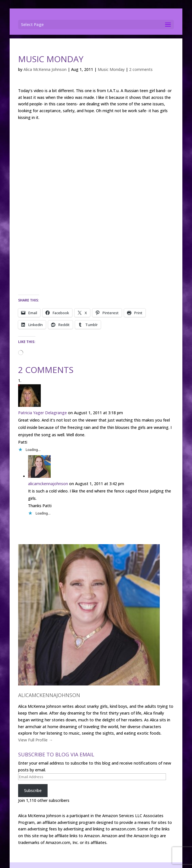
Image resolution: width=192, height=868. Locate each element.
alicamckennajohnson (48, 484)
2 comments (141, 69)
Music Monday (111, 69)
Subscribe (33, 790)
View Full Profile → (35, 740)
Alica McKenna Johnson (45, 69)
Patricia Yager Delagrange (42, 413)
